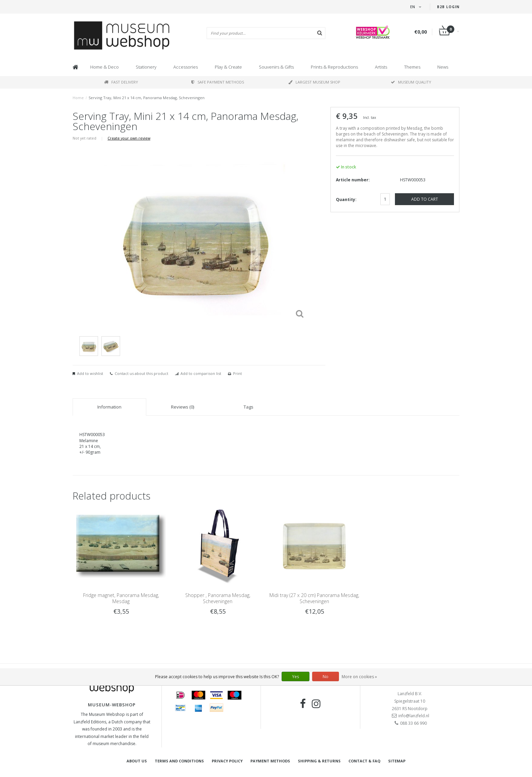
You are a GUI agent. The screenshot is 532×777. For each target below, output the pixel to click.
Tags (249, 407)
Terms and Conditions (179, 761)
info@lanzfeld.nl (414, 716)
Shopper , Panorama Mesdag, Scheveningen (218, 598)
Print (237, 373)
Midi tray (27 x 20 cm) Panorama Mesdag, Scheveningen (314, 598)
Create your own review (129, 138)
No (326, 677)
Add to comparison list (201, 373)
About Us (137, 761)
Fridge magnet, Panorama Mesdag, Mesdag (121, 598)
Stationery (146, 67)
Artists (381, 67)
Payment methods (270, 761)
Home (78, 98)
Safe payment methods (218, 82)
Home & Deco (104, 67)
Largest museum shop (314, 82)
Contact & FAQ (364, 761)
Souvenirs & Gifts (276, 67)
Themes (412, 67)
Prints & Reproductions (334, 67)
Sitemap (397, 761)
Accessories (186, 67)
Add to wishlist (90, 373)
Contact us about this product (141, 373)
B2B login (448, 7)
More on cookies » (359, 677)
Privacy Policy (227, 761)
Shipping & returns (319, 761)
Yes (296, 677)
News (443, 67)
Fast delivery (121, 82)
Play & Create (228, 67)
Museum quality (411, 82)
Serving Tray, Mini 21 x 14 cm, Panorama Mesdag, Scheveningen (147, 98)
